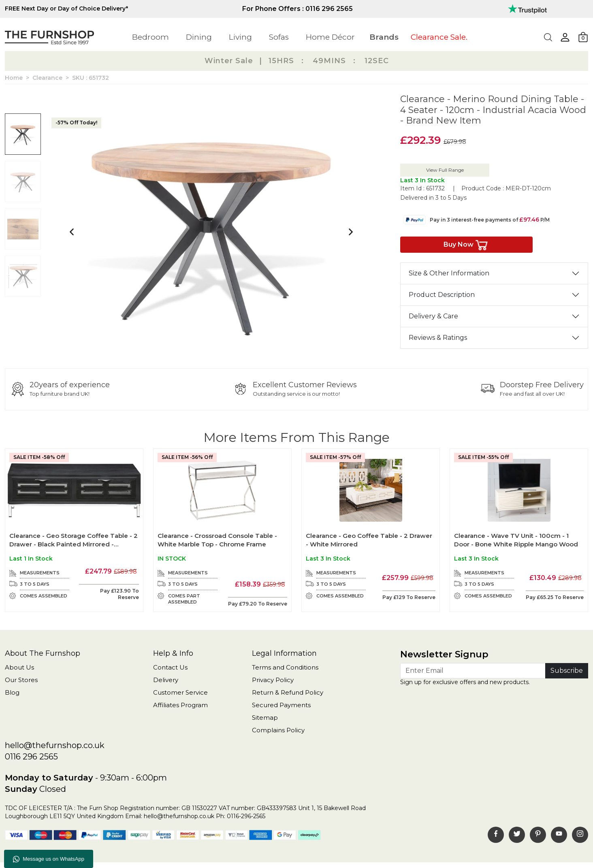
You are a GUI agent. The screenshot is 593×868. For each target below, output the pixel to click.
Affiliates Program (180, 705)
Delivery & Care (433, 316)
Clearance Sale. (439, 37)
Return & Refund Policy (288, 692)
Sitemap (265, 718)
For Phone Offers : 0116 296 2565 (298, 9)
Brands (384, 37)
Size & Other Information (449, 273)
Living (240, 37)
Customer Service (180, 692)
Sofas (279, 37)
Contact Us (170, 667)
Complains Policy (278, 730)
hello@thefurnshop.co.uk (55, 745)
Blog (12, 692)
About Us (19, 667)
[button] (565, 37)
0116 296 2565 (31, 757)
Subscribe (567, 671)
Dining (199, 37)
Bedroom (150, 37)
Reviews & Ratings (438, 338)
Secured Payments (281, 705)
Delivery (166, 680)
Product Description (442, 295)
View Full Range (445, 170)
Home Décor (330, 37)
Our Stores (21, 680)
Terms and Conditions (285, 667)
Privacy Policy (273, 680)
